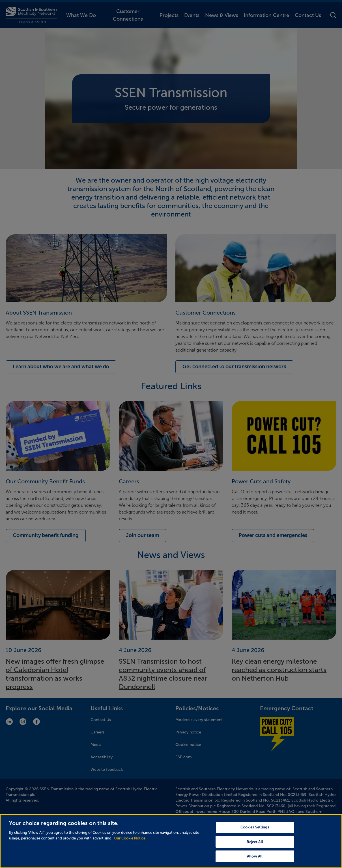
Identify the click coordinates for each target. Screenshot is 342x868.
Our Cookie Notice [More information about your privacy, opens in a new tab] (130, 840)
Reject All (255, 844)
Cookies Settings (255, 829)
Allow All (255, 859)
